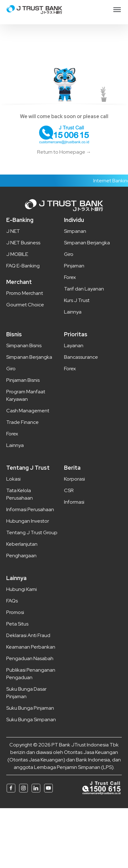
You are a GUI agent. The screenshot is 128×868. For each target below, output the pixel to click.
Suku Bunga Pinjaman (30, 708)
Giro (69, 254)
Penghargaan (21, 556)
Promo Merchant (25, 293)
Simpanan (75, 231)
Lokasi (13, 479)
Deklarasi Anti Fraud (28, 635)
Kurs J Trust (77, 300)
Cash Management (28, 411)
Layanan (74, 345)
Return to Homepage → (64, 152)
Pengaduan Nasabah (30, 658)
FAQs (12, 601)
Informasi (74, 502)
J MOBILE (17, 254)
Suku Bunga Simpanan (31, 719)
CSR (69, 490)
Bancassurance (81, 357)
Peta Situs (17, 624)
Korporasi (74, 479)
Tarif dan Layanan (84, 289)
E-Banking (20, 220)
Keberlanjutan (22, 544)
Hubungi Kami (22, 589)
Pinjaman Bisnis (23, 380)
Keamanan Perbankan (31, 647)
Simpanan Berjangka (87, 243)
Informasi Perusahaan (30, 509)
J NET (13, 231)
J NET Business (23, 243)
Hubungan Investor (28, 521)
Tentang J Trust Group (32, 532)
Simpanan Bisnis (24, 345)
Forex (70, 277)
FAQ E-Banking (23, 266)
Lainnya (73, 312)
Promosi (15, 612)
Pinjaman (74, 266)
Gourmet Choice (25, 305)
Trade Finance (22, 422)
